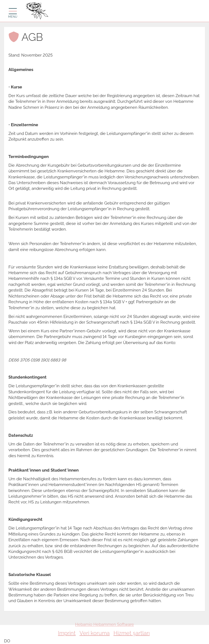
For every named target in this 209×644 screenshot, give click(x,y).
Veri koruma (95, 633)
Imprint (67, 633)
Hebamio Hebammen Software (104, 624)
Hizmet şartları (132, 633)
